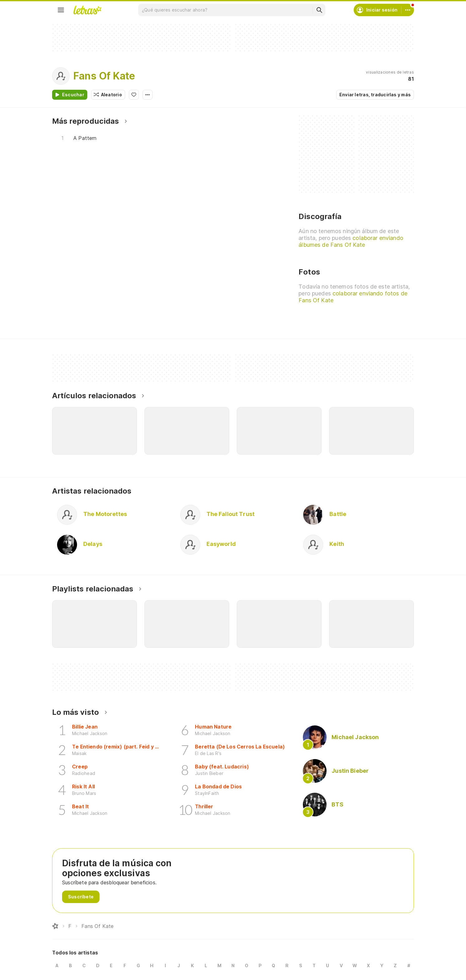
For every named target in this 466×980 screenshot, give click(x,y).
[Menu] (61, 10)
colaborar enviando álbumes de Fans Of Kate (351, 241)
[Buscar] (319, 10)
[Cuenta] (408, 10)
